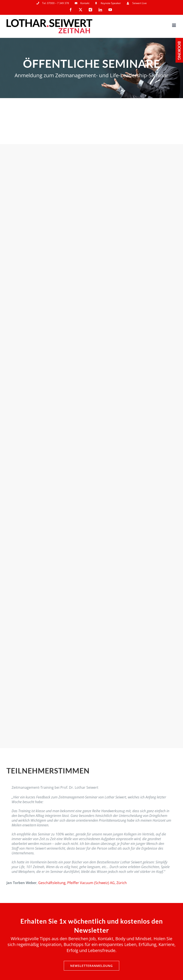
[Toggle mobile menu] (174, 25)
